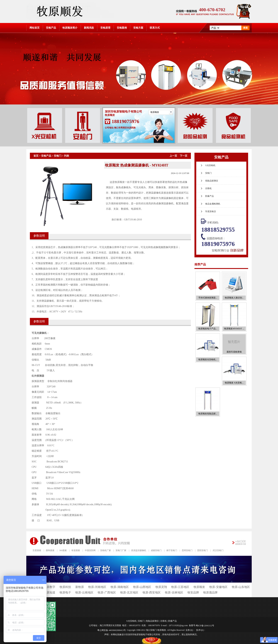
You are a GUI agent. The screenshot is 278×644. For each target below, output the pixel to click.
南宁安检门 (172, 550)
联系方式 (155, 28)
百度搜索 (37, 550)
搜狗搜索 (50, 550)
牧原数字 (50, 587)
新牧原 (80, 587)
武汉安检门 (218, 550)
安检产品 (51, 28)
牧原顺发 (155, 112)
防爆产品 (209, 196)
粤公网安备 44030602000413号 (112, 630)
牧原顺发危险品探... (208, 414)
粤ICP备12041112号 (205, 626)
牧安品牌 (193, 592)
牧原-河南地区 (97, 587)
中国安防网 (90, 550)
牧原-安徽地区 (218, 587)
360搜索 (63, 550)
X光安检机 (210, 165)
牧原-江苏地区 (180, 587)
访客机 (208, 188)
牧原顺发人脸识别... (234, 298)
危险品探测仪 (212, 181)
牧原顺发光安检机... (208, 360)
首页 (36, 156)
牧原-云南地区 (84, 592)
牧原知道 (50, 592)
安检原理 (105, 28)
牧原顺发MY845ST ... (234, 329)
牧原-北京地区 (129, 592)
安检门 (58, 156)
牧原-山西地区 (142, 587)
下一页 (184, 156)
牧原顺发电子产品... (208, 329)
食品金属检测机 (213, 204)
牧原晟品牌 (210, 592)
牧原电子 (65, 592)
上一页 (173, 156)
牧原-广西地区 (107, 592)
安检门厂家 (121, 550)
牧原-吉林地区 (174, 592)
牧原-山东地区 (241, 587)
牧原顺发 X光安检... (234, 383)
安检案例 (122, 28)
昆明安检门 (187, 550)
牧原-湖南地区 (120, 587)
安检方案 (138, 28)
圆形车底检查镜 (234, 352)
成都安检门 (156, 550)
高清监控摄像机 (139, 550)
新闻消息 (89, 28)
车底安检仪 (211, 211)
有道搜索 (76, 550)
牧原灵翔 (161, 587)
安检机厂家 (106, 550)
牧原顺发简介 (70, 28)
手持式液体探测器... (208, 298)
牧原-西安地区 (152, 592)
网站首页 (35, 28)
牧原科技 (65, 587)
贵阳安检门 (203, 550)
